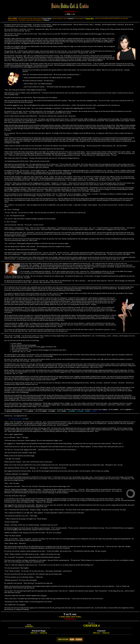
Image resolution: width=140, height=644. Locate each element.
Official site (44, 633)
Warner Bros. (90, 19)
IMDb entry (34, 633)
